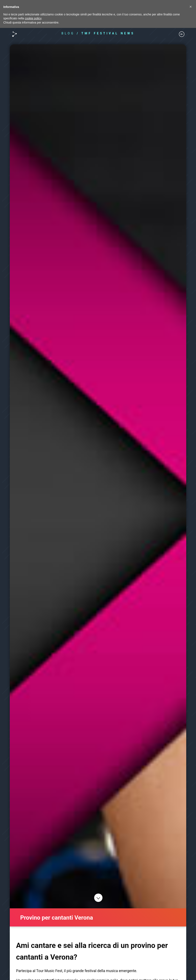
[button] (191, 7)
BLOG (68, 33)
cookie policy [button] (33, 18)
